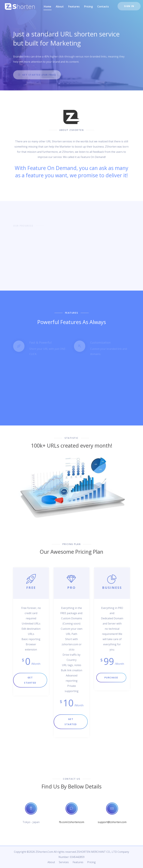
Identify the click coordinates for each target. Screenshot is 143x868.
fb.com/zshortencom (72, 822)
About (60, 6)
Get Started (30, 680)
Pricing (88, 6)
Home (48, 6)
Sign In (129, 6)
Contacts (103, 6)
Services (64, 862)
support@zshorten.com (112, 822)
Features (74, 6)
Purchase (111, 678)
